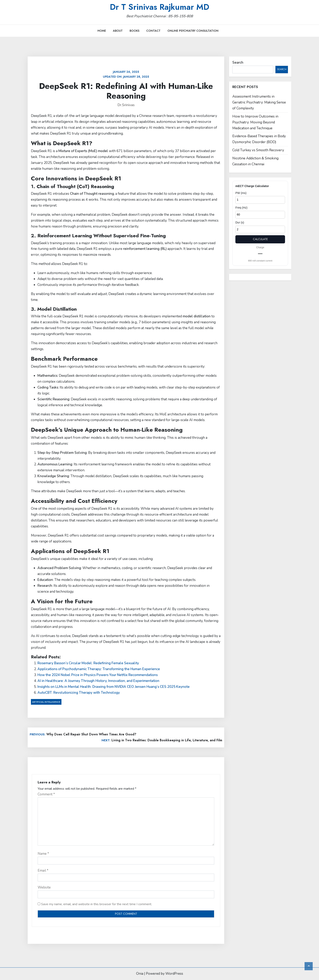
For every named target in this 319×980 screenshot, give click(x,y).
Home (102, 31)
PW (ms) (241, 193)
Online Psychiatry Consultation (193, 31)
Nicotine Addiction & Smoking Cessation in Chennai (255, 161)
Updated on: (126, 74)
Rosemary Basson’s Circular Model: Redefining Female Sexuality (88, 663)
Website (44, 887)
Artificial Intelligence (46, 702)
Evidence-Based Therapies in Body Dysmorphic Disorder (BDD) (259, 139)
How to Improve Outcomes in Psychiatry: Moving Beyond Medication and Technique (255, 122)
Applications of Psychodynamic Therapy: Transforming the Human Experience (99, 669)
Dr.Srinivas (126, 105)
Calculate (260, 239)
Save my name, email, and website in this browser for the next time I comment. (97, 904)
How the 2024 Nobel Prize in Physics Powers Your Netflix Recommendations (98, 675)
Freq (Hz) (241, 208)
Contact (153, 31)
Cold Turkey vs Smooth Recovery (258, 150)
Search (238, 63)
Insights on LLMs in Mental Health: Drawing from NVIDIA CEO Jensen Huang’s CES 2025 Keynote (114, 687)
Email (43, 871)
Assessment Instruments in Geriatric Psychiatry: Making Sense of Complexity (259, 102)
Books (134, 31)
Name (43, 854)
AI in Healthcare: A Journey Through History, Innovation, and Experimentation (98, 681)
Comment (46, 794)
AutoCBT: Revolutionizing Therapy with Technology (79, 693)
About (118, 31)
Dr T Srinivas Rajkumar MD (159, 7)
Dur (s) (240, 222)
